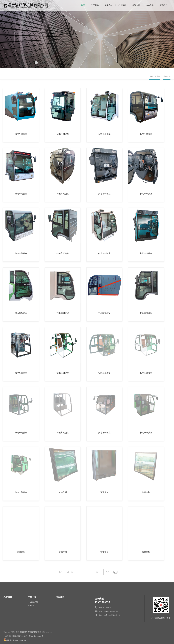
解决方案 (136, 5)
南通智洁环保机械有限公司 (29, 632)
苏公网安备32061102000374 (16, 640)
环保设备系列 (155, 76)
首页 (83, 5)
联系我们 (164, 5)
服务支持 (109, 5)
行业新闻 (122, 5)
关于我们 (95, 5)
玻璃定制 (167, 76)
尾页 (108, 572)
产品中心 (32, 597)
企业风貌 (150, 5)
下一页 (95, 572)
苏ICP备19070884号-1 (37, 636)
